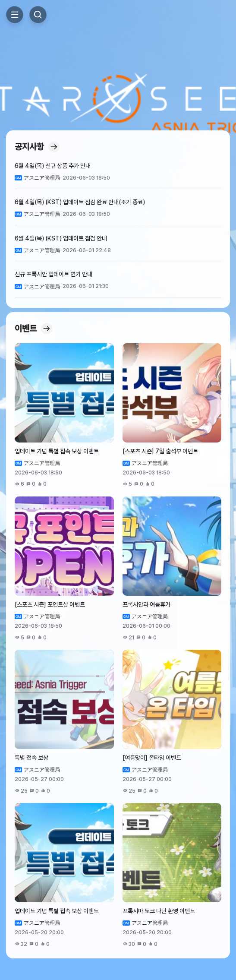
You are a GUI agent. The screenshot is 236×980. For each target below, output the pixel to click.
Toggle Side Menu (15, 15)
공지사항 (37, 147)
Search (38, 15)
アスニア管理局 (150, 616)
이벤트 (33, 329)
